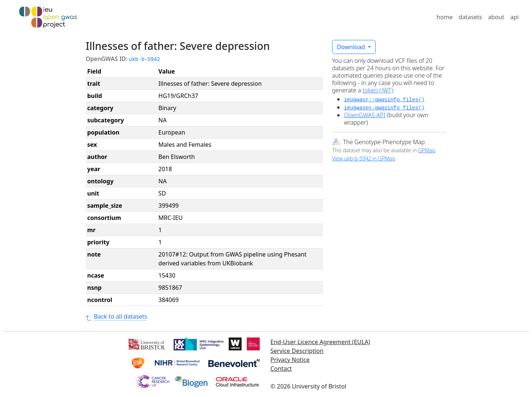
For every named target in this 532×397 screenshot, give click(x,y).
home (445, 17)
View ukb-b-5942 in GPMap (364, 158)
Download (352, 47)
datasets (470, 17)
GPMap (427, 150)
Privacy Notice (290, 360)
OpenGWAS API (365, 115)
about (496, 17)
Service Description (297, 351)
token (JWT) (378, 90)
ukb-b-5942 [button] (144, 60)
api (514, 17)
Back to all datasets (116, 316)
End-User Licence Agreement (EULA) (320, 342)
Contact (281, 369)
